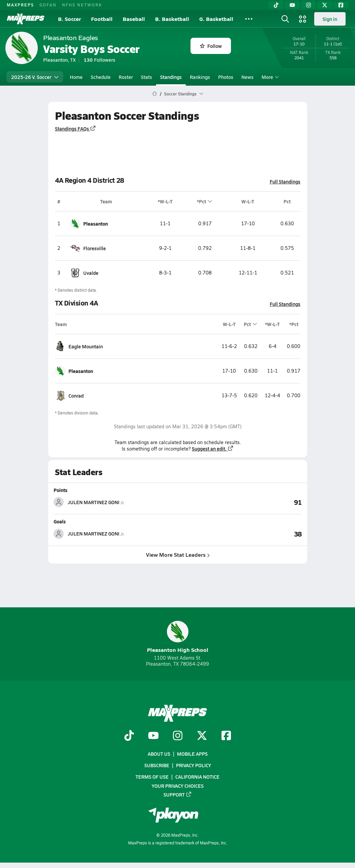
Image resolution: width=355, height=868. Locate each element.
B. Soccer (69, 19)
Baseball (134, 19)
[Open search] (285, 19)
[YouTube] (292, 5)
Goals (60, 521)
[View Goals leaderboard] (240, 533)
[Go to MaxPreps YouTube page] (153, 736)
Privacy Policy (194, 765)
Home (76, 77)
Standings (171, 77)
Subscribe (157, 765)
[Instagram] (308, 5)
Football (102, 19)
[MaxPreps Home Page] (155, 94)
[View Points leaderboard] (240, 502)
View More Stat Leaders (177, 554)
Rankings (200, 77)
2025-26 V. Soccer (35, 77)
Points (61, 490)
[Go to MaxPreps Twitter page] (202, 736)
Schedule (101, 77)
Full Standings (285, 181)
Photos (226, 77)
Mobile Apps (192, 754)
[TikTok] (276, 5)
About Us (159, 754)
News (247, 77)
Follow (211, 46)
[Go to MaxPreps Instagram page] (178, 736)
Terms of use (152, 777)
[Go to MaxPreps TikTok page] (129, 736)
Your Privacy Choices (178, 786)
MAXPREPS (20, 5)
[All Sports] (249, 19)
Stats (146, 77)
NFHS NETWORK (82, 5)
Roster (126, 77)
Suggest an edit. (213, 449)
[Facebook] (341, 5)
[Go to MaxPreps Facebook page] (226, 736)
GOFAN (48, 5)
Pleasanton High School (178, 637)
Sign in (330, 19)
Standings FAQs (76, 128)
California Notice (197, 777)
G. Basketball (216, 19)
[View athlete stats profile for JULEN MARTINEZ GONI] (116, 502)
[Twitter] (325, 5)
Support (178, 794)
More (269, 77)
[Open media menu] (303, 19)
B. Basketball (172, 19)
